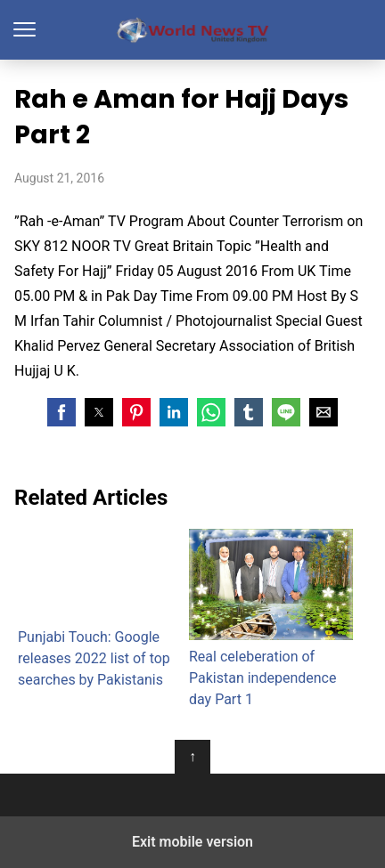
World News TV (193, 30)
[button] (61, 412)
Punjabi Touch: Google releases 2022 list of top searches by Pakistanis (100, 609)
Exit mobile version (192, 842)
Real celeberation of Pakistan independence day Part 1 (271, 618)
